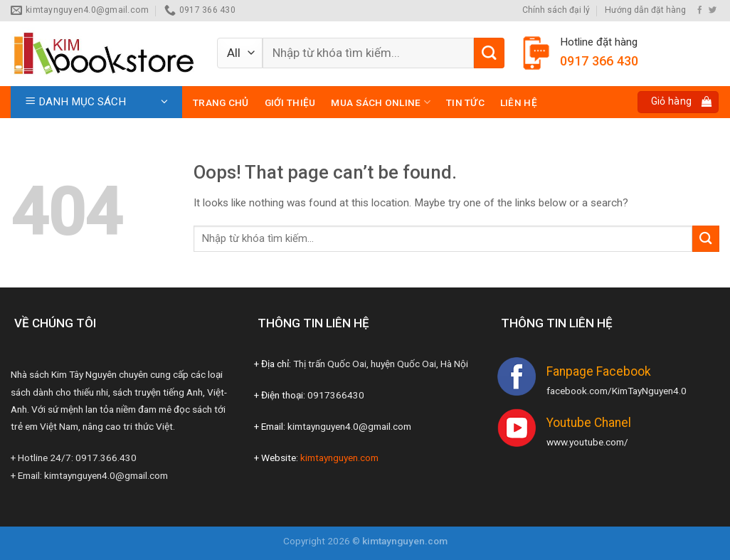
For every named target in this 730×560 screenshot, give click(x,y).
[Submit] (489, 53)
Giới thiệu (290, 102)
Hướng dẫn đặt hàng (645, 10)
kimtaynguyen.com (339, 458)
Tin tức (465, 102)
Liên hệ (519, 102)
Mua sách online (381, 102)
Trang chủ (221, 102)
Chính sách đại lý (556, 10)
